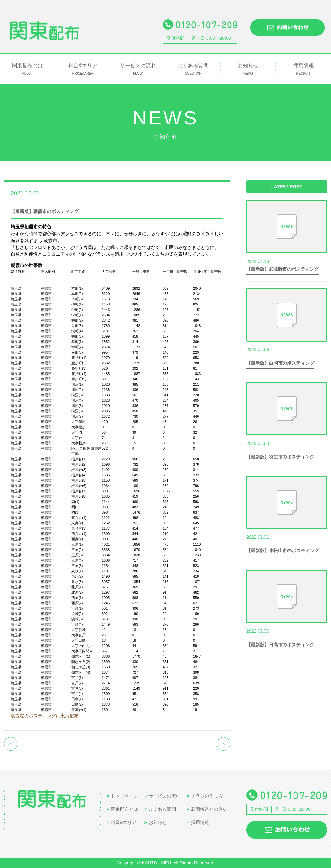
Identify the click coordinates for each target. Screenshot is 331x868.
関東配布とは (28, 69)
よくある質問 (193, 69)
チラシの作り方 (205, 796)
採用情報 (303, 69)
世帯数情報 (58, 193)
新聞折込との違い (207, 809)
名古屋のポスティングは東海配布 (45, 716)
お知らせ (248, 69)
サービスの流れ (138, 69)
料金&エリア (83, 69)
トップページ (122, 796)
